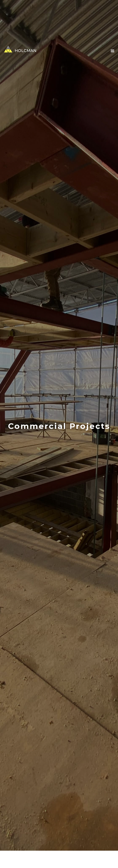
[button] (112, 51)
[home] (18, 49)
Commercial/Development (78, 861)
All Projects (31, 861)
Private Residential (50, 861)
